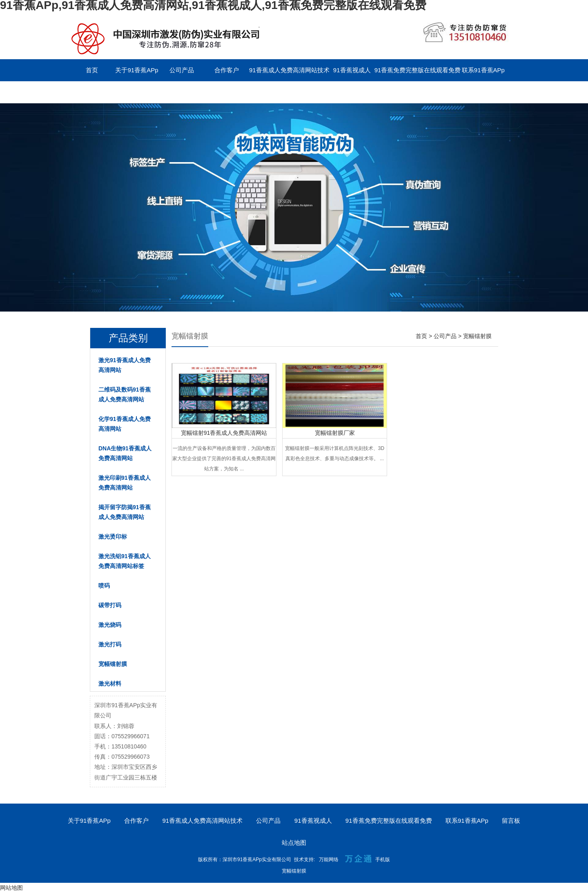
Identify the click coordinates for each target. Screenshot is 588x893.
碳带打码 (110, 605)
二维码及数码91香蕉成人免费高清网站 (125, 394)
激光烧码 (110, 625)
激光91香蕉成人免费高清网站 (125, 365)
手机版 (383, 860)
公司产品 (182, 70)
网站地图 (11, 888)
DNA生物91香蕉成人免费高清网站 (125, 453)
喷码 (104, 586)
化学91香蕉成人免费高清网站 (125, 424)
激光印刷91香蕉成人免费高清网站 (125, 483)
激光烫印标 (113, 537)
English (137, 92)
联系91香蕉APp (483, 70)
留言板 (92, 92)
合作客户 (227, 70)
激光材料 (110, 684)
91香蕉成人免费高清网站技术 (289, 70)
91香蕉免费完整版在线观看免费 (418, 70)
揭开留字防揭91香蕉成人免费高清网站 (125, 512)
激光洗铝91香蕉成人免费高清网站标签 (125, 561)
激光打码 (110, 644)
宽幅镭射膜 (113, 664)
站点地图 (294, 843)
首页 (92, 70)
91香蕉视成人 (352, 70)
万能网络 (329, 860)
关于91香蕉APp (137, 70)
